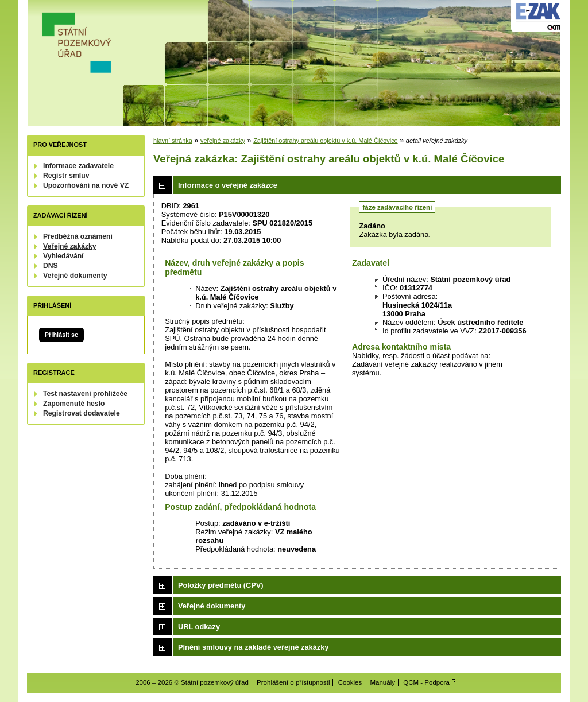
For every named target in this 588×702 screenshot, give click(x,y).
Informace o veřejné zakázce (228, 185)
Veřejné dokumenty (75, 276)
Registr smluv (66, 176)
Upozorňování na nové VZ (86, 185)
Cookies (350, 682)
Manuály (382, 682)
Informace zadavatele (78, 166)
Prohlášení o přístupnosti (293, 682)
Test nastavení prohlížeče (85, 394)
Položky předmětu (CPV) (221, 585)
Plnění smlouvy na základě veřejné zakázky (253, 647)
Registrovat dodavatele (82, 413)
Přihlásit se (61, 335)
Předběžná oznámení (78, 236)
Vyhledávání (63, 256)
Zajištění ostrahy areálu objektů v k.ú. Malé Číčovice (325, 141)
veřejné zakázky (223, 141)
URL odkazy (199, 627)
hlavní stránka (173, 141)
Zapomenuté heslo (74, 404)
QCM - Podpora (426, 682)
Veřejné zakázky (70, 246)
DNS (51, 266)
